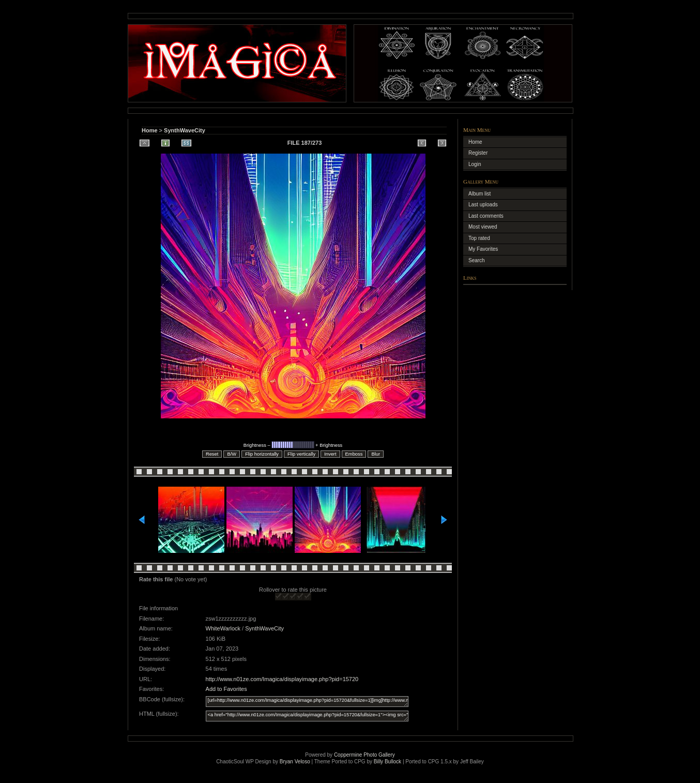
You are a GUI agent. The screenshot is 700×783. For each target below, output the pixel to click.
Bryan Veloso (295, 762)
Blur (376, 454)
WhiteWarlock (223, 628)
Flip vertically (301, 454)
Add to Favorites (226, 689)
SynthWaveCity (185, 130)
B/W (232, 454)
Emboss (354, 454)
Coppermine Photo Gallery (364, 755)
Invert (330, 454)
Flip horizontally (262, 454)
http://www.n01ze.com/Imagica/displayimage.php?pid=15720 (282, 679)
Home (150, 130)
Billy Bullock (387, 762)
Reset (212, 454)
